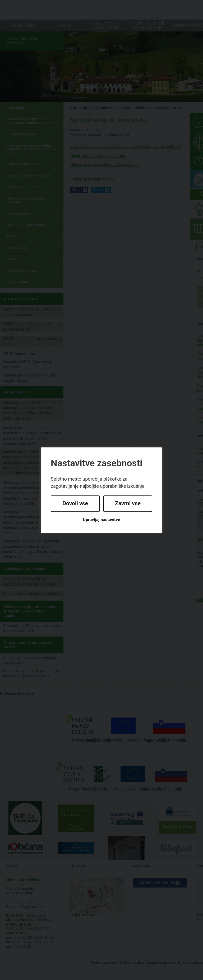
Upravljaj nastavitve (102, 520)
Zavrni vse (128, 504)
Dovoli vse (75, 504)
